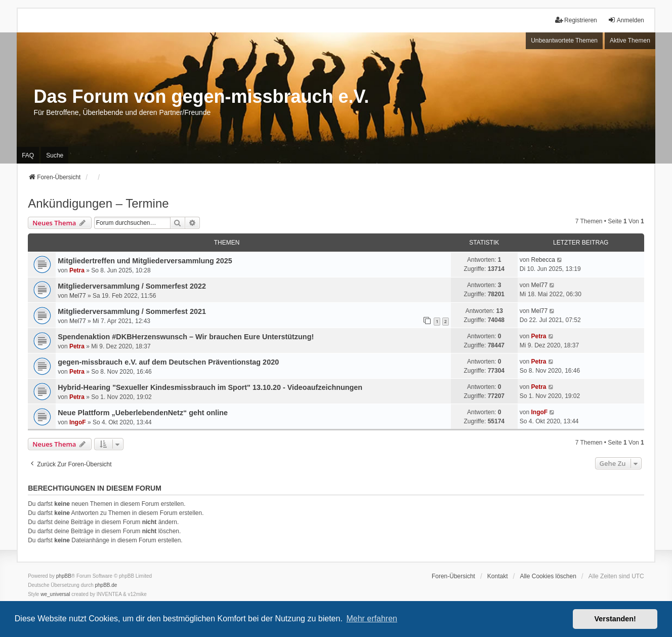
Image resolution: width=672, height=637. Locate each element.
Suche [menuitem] (55, 155)
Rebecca (543, 260)
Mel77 (78, 296)
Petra (77, 270)
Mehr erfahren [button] (372, 619)
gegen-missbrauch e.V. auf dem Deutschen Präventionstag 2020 (168, 362)
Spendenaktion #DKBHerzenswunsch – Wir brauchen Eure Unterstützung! (186, 337)
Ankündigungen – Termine (98, 203)
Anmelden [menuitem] (626, 20)
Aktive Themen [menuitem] (630, 41)
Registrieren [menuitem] (576, 20)
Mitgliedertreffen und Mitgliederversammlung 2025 (145, 261)
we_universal (55, 594)
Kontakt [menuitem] (498, 576)
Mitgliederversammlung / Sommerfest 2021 (132, 311)
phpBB (64, 576)
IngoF (78, 422)
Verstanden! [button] (615, 619)
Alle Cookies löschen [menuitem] (548, 576)
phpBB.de (106, 585)
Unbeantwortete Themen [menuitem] (564, 41)
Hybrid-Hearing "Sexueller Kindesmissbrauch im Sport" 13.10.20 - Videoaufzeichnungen (210, 387)
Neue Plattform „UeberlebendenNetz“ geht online (143, 413)
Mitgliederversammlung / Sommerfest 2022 (132, 286)
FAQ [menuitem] (28, 155)
